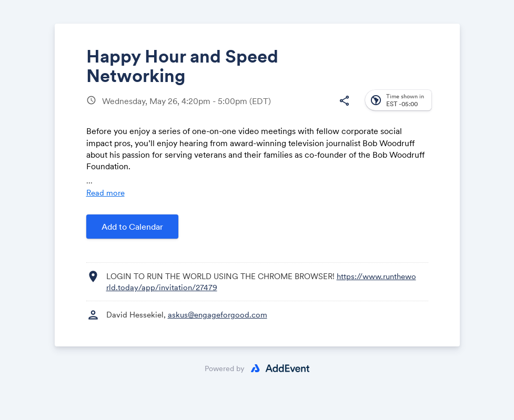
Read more (105, 193)
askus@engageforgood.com (218, 315)
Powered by (225, 368)
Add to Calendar (132, 227)
